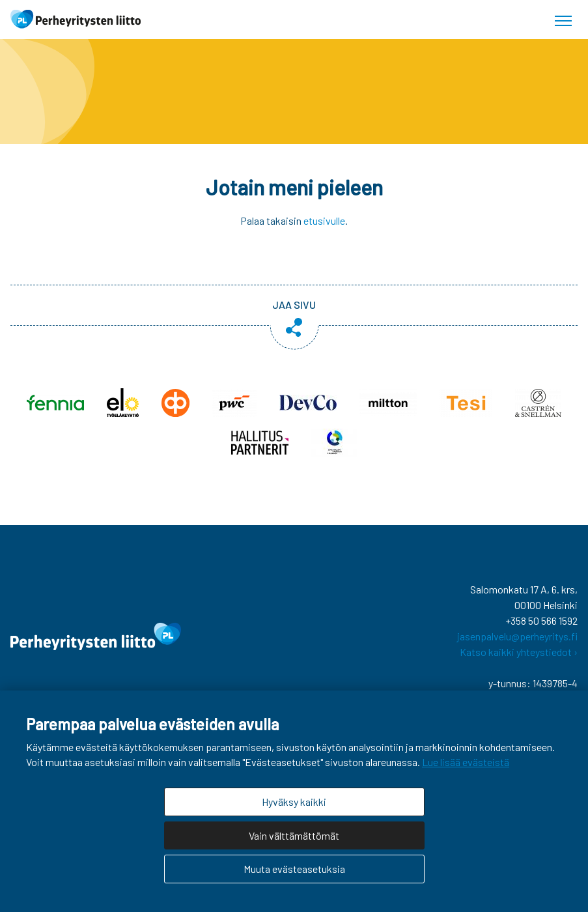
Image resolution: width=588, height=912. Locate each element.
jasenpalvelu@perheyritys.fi (517, 636)
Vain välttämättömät (294, 835)
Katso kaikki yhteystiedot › (519, 652)
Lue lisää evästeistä (466, 762)
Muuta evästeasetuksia (294, 869)
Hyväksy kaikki (294, 802)
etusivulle (324, 221)
